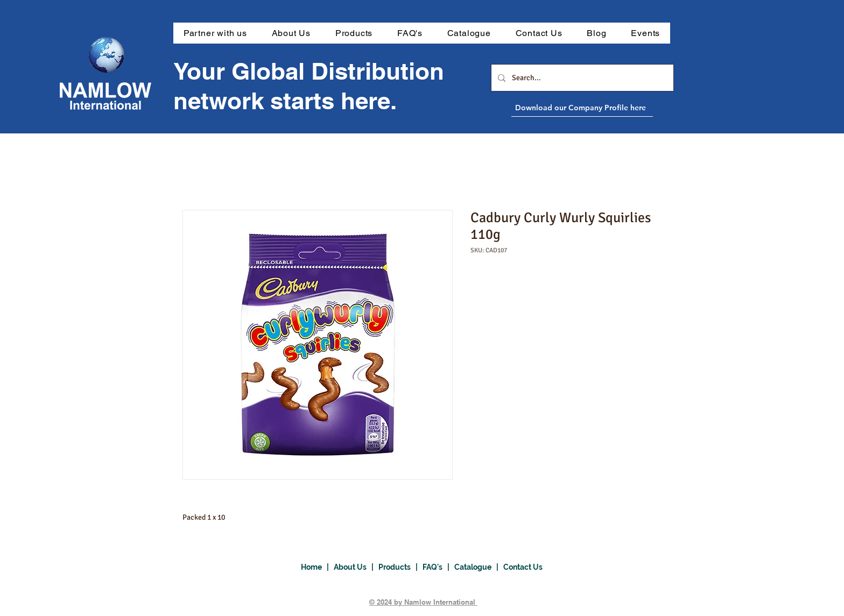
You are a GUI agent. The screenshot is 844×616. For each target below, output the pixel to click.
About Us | (356, 567)
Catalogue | (479, 567)
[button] (354, 33)
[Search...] (581, 78)
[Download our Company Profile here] (607, 108)
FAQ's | (438, 567)
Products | (400, 567)
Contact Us (523, 567)
